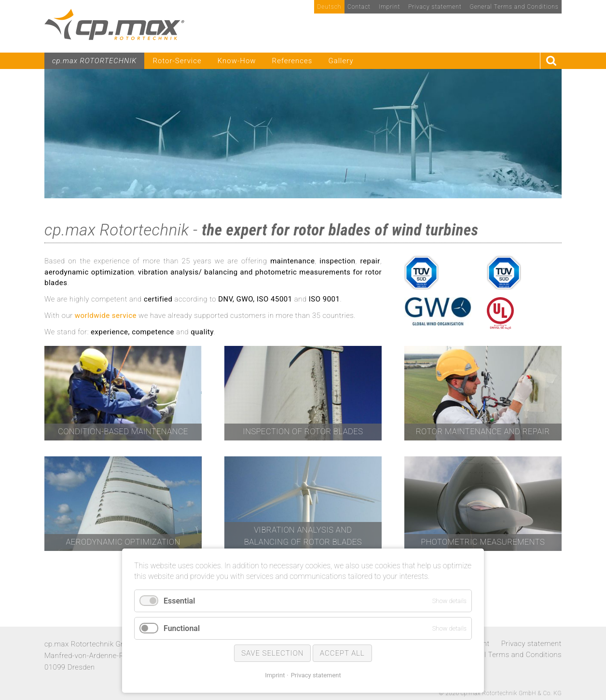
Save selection (272, 653)
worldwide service (106, 316)
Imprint (275, 675)
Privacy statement (316, 675)
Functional (182, 628)
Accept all (342, 653)
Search (551, 61)
